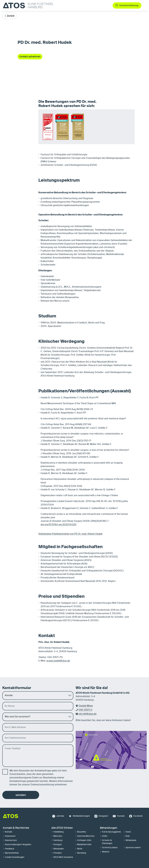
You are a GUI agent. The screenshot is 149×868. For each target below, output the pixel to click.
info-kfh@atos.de (88, 714)
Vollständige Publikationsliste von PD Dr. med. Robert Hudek (70, 534)
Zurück (9, 16)
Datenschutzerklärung (42, 785)
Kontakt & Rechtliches (16, 828)
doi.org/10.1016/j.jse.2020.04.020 (58, 525)
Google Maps (86, 706)
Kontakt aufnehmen (30, 57)
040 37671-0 (85, 710)
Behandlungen (109, 828)
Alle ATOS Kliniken (62, 828)
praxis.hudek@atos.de (58, 661)
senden (21, 795)
